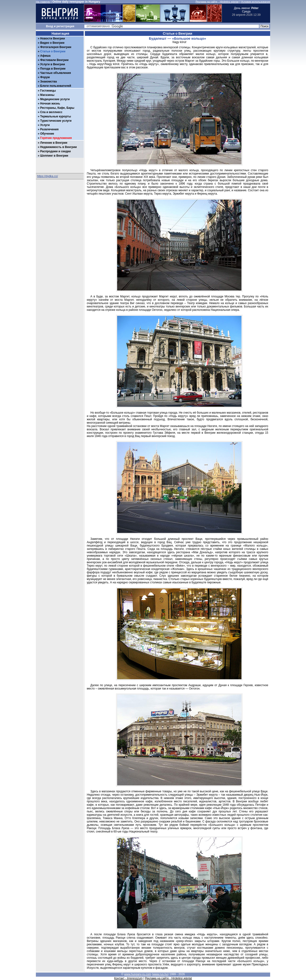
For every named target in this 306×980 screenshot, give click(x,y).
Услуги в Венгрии (53, 64)
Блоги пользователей (56, 86)
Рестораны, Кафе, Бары (57, 108)
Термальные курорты (56, 116)
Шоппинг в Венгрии (54, 156)
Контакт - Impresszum (128, 978)
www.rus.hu (160, 974)
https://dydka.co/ (47, 176)
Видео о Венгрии (52, 43)
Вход (49, 26)
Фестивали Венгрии (54, 60)
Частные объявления (55, 73)
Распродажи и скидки (55, 151)
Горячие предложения (56, 138)
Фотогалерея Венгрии (56, 47)
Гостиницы (48, 91)
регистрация (65, 26)
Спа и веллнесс (51, 112)
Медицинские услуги (55, 99)
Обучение (47, 134)
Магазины (47, 95)
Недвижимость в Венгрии (58, 147)
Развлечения (49, 129)
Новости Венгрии (52, 38)
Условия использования (256, 2)
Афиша (45, 56)
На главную (43, 2)
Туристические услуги (56, 121)
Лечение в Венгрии (54, 143)
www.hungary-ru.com (138, 974)
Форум (45, 77)
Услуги (45, 125)
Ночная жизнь (50, 104)
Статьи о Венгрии (53, 51)
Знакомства (49, 82)
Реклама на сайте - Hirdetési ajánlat (217, 2)
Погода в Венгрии (53, 69)
